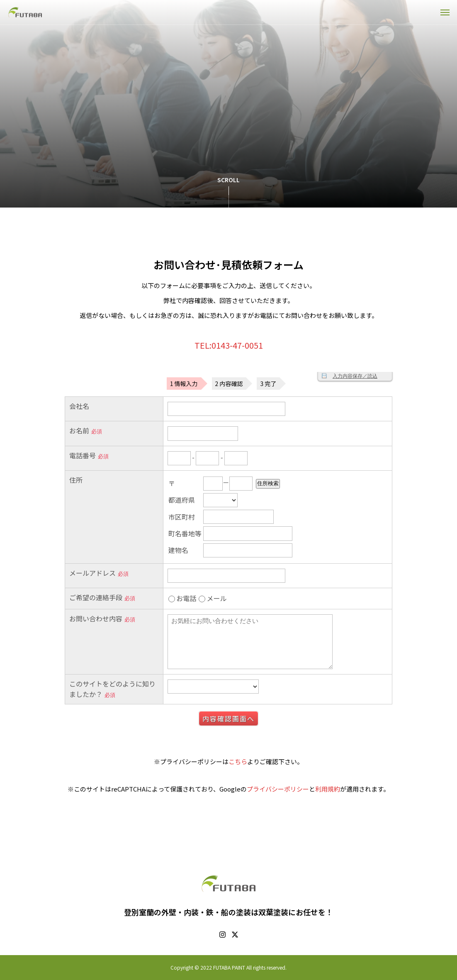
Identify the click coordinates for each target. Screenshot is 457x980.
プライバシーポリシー (278, 789)
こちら (238, 761)
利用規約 (328, 789)
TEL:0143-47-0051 (229, 345)
